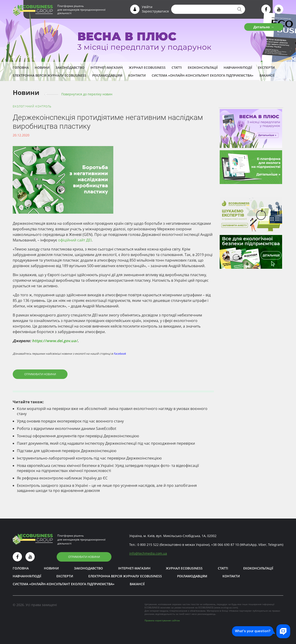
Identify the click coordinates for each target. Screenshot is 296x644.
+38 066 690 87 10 (225, 545)
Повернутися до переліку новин (87, 94)
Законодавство (70, 67)
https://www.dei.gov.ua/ (55, 341)
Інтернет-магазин (107, 67)
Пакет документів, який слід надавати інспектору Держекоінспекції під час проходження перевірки (106, 443)
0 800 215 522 (148, 545)
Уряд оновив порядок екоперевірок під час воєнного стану (70, 421)
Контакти (137, 75)
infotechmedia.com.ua (148, 553)
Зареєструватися (155, 11)
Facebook (120, 354)
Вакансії (267, 75)
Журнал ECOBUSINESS (147, 67)
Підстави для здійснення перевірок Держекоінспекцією (67, 451)
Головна (21, 67)
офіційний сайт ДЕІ (75, 240)
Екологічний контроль (32, 106)
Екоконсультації (203, 67)
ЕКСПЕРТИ (266, 67)
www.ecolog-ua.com (226, 607)
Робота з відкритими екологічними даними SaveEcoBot (67, 428)
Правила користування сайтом (162, 620)
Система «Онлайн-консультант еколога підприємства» (203, 75)
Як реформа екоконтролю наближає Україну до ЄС (62, 478)
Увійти (147, 7)
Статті (177, 67)
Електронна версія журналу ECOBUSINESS (49, 75)
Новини (42, 67)
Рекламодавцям (107, 75)
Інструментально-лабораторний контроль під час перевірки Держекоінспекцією (89, 458)
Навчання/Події (238, 67)
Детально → (264, 27)
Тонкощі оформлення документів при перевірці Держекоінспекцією (78, 436)
